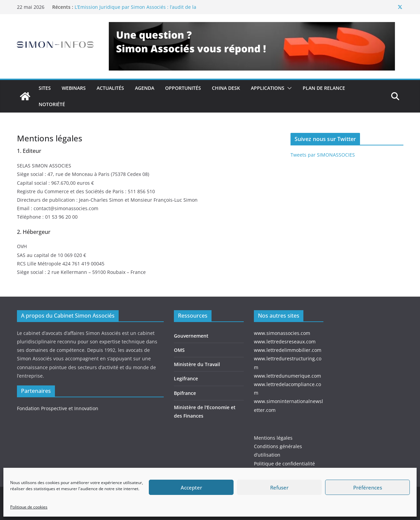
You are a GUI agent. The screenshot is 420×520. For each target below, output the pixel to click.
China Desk (226, 88)
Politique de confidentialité (284, 464)
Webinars (74, 88)
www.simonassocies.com (282, 333)
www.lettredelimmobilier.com (288, 350)
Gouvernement (191, 336)
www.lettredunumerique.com (287, 376)
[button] (288, 88)
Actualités (110, 88)
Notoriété (52, 104)
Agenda (145, 88)
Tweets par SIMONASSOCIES (323, 155)
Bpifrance (185, 393)
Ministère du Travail (197, 364)
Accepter (191, 487)
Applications (268, 88)
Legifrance (186, 378)
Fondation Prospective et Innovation (58, 408)
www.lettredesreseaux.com (285, 342)
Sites (45, 88)
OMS (179, 350)
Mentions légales (273, 438)
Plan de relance (324, 88)
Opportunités (183, 88)
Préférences (368, 487)
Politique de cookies (29, 507)
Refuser (279, 487)
